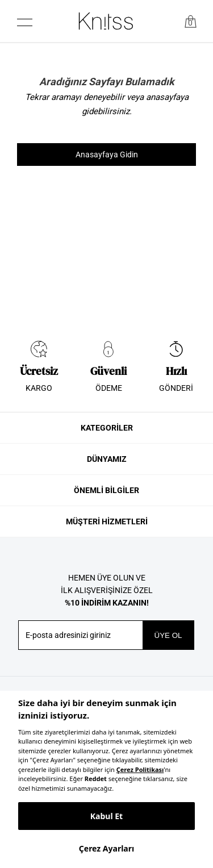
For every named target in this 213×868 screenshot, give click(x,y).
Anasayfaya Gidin (107, 155)
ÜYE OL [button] (168, 635)
